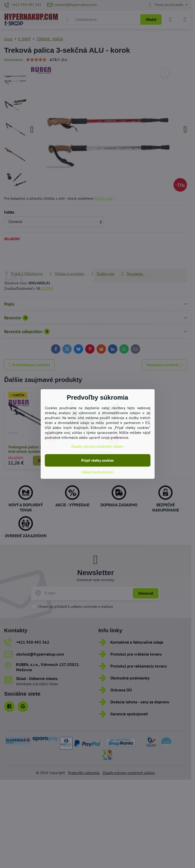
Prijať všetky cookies (97, 460)
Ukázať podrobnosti (97, 472)
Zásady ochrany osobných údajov (97, 446)
